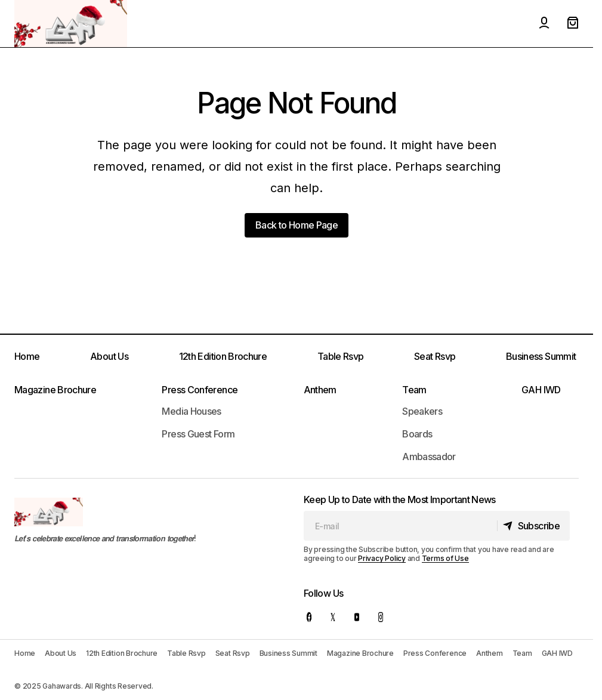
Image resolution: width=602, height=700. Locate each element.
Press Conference (200, 390)
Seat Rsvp (435, 356)
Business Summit (541, 356)
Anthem (320, 390)
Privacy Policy (382, 558)
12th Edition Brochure (223, 356)
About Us (109, 356)
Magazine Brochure (55, 390)
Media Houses (191, 411)
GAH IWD (541, 390)
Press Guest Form (198, 434)
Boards (417, 434)
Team (414, 390)
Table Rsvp (341, 356)
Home (27, 356)
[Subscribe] (532, 526)
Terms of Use (445, 558)
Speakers (422, 411)
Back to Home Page (297, 225)
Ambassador (429, 457)
